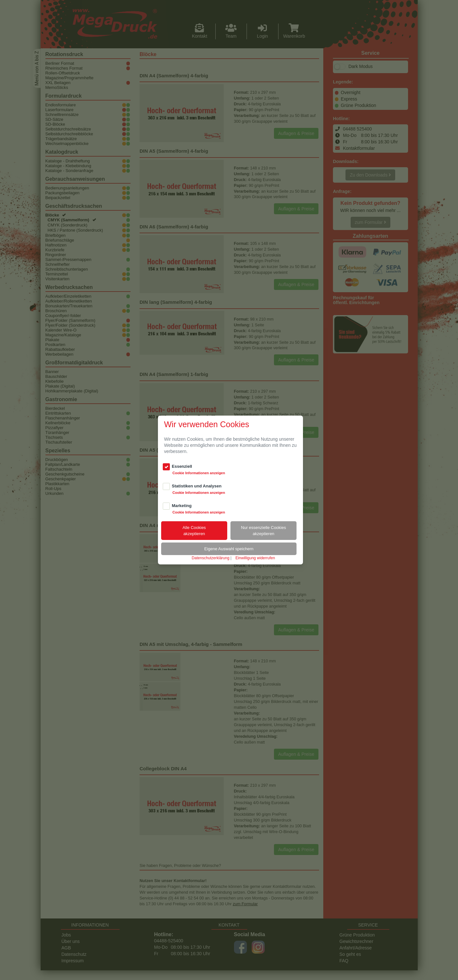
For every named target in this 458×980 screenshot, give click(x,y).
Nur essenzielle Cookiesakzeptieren (263, 531)
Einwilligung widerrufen (255, 558)
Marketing (182, 506)
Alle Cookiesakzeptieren (194, 531)
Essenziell (182, 466)
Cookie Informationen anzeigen (199, 473)
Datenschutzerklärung (211, 558)
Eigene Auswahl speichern (229, 549)
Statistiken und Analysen (197, 486)
